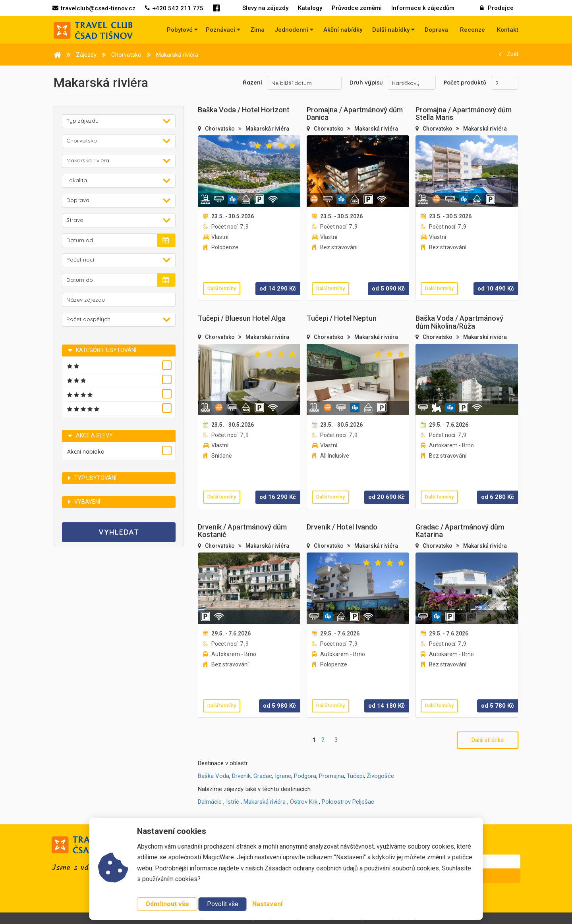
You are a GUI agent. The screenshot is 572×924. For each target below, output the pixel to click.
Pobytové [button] (182, 30)
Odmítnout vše (167, 904)
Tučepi (355, 776)
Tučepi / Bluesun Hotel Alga (242, 318)
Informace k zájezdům (423, 8)
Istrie (233, 802)
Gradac (263, 776)
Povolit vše (223, 904)
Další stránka (488, 740)
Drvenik (241, 776)
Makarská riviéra (267, 129)
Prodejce (497, 8)
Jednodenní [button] (294, 30)
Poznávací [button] (223, 30)
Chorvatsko (220, 129)
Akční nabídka (86, 452)
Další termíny (222, 289)
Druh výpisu (366, 83)
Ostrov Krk (304, 802)
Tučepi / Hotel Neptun (342, 318)
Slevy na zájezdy (265, 8)
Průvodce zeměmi (357, 8)
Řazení (252, 83)
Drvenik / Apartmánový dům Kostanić (242, 531)
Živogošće (380, 776)
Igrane (283, 776)
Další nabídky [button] (393, 30)
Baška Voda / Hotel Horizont (244, 110)
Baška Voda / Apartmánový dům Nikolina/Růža (459, 322)
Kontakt (508, 30)
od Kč (278, 289)
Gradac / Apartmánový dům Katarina (460, 531)
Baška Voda (214, 776)
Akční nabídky (343, 30)
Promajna (331, 776)
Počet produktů (465, 83)
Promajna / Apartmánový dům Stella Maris (464, 114)
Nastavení (267, 904)
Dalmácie (210, 802)
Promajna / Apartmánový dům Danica (355, 114)
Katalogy (310, 8)
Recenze (472, 30)
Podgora (305, 776)
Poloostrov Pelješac (348, 802)
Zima (257, 30)
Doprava (436, 30)
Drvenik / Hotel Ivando (342, 527)
